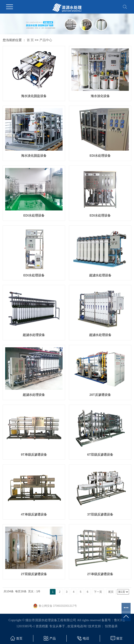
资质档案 (42, 626)
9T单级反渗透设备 (34, 455)
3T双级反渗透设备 (100, 514)
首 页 (30, 40)
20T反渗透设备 (100, 395)
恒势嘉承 (111, 626)
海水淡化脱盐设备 (34, 96)
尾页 (111, 592)
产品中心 (46, 40)
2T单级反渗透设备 (100, 574)
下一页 (98, 592)
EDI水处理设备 (100, 156)
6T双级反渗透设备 (100, 455)
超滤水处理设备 (100, 275)
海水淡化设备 (100, 96)
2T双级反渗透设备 (34, 574)
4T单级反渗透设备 (34, 514)
